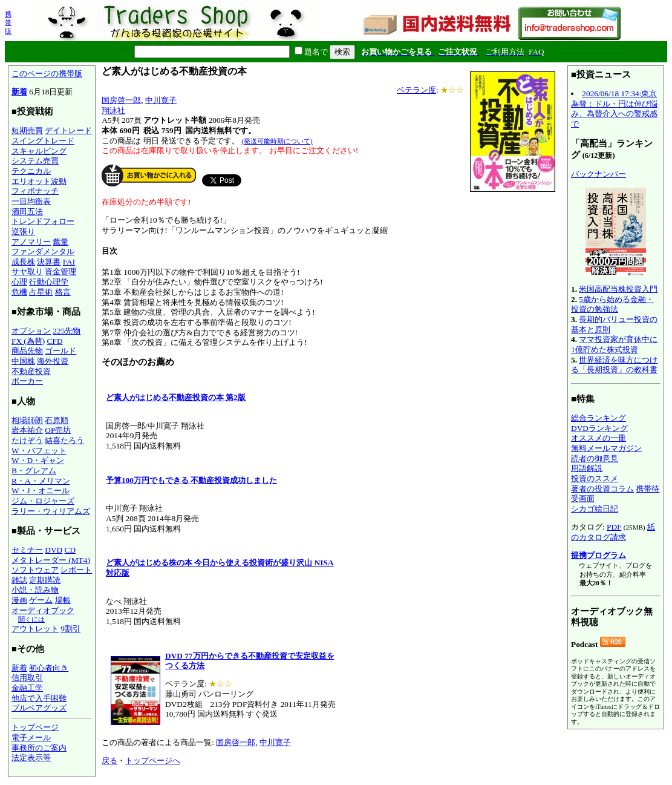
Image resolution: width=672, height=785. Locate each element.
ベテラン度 (416, 90)
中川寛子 (161, 100)
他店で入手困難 (39, 698)
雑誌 (19, 580)
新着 (19, 92)
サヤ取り (27, 271)
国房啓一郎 (121, 100)
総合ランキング (599, 418)
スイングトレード (43, 141)
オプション (31, 331)
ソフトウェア (35, 570)
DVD (54, 550)
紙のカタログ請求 (613, 532)
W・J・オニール (41, 491)
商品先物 (27, 351)
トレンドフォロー (43, 221)
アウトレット (35, 629)
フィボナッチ (35, 191)
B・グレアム (34, 471)
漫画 (19, 600)
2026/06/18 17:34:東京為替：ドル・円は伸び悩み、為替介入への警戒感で (614, 109)
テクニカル (31, 171)
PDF (614, 527)
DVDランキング (599, 428)
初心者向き (49, 668)
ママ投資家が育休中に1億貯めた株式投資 (614, 344)
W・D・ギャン (38, 460)
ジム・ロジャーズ (43, 501)
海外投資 (53, 361)
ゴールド (60, 351)
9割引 (70, 629)
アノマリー (31, 242)
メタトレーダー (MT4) (51, 560)
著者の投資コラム (602, 489)
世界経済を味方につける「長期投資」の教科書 (614, 365)
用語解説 (587, 468)
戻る (109, 760)
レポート (76, 570)
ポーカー (27, 381)
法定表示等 (31, 757)
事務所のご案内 (39, 748)
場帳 (63, 600)
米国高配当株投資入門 (618, 289)
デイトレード (68, 130)
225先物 (67, 331)
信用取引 (27, 678)
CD (70, 550)
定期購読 (45, 580)
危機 (19, 292)
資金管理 (60, 271)
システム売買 (35, 161)
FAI (69, 262)
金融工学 (27, 688)
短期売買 (27, 130)
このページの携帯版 (47, 74)
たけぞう (27, 440)
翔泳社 (113, 110)
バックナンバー (599, 174)
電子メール (31, 737)
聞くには (31, 619)
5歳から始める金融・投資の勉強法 (612, 304)
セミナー (27, 550)
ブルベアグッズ (39, 708)
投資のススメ (595, 478)
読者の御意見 (595, 458)
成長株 (23, 262)
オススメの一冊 (599, 438)
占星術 (41, 292)
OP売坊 (58, 430)
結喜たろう (64, 440)
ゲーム (41, 600)
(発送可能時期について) (277, 141)
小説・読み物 (35, 590)
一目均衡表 (31, 201)
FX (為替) (28, 341)
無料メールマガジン (606, 448)
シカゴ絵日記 (595, 509)
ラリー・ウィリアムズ (51, 511)
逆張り (23, 232)
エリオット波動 (39, 181)
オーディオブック (43, 610)
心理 (19, 282)
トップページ (35, 727)
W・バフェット (39, 451)
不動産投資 (31, 371)
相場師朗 (27, 420)
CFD (55, 341)
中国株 (23, 361)
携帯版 (8, 22)
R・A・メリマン (41, 481)
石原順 (57, 420)
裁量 (60, 242)
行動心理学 (49, 282)
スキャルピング (39, 151)
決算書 (49, 262)
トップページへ (153, 760)
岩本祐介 (27, 430)
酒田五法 (27, 212)
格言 (63, 292)
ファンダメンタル (43, 251)
